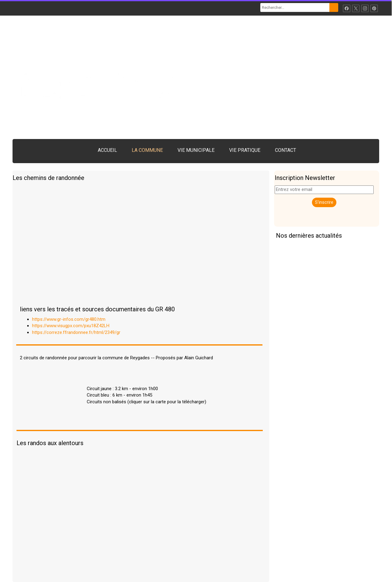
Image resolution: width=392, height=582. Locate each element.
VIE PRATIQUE (245, 150)
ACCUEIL (107, 150)
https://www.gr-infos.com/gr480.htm (69, 319)
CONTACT (286, 150)
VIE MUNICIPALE (196, 150)
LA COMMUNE (147, 150)
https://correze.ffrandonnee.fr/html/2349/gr (76, 332)
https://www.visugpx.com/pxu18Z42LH (71, 326)
